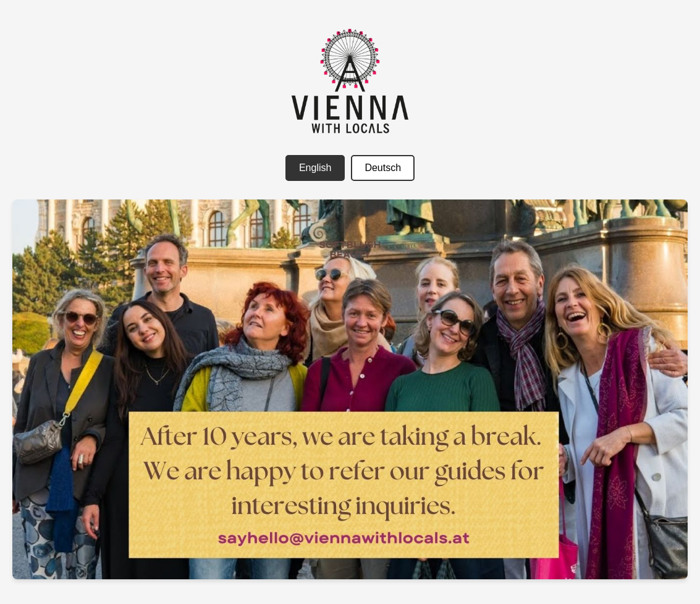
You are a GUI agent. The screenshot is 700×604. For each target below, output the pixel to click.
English (315, 168)
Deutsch (383, 168)
